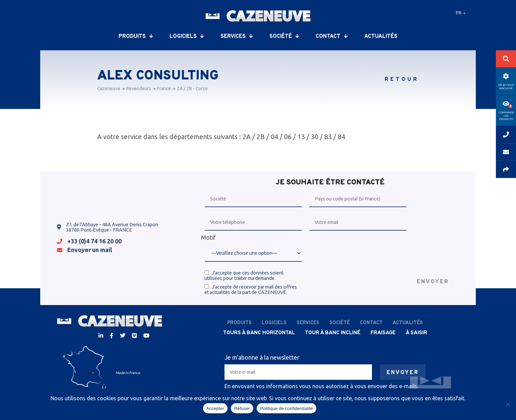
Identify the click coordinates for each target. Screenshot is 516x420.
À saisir (416, 333)
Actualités (381, 37)
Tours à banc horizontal (259, 333)
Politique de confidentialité (286, 408)
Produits (136, 37)
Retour (402, 79)
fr (461, 13)
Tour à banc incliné (333, 333)
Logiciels (187, 37)
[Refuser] (508, 404)
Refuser (242, 408)
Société (284, 37)
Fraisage (383, 333)
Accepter (215, 408)
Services (237, 37)
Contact (332, 37)
